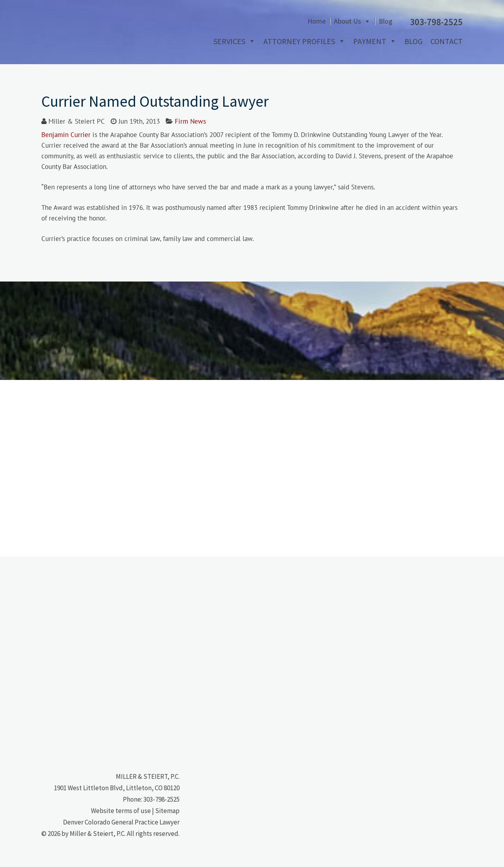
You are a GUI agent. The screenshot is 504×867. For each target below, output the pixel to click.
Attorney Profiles (299, 41)
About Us (347, 21)
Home (317, 21)
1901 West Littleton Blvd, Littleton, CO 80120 (117, 788)
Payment (370, 41)
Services (229, 41)
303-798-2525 (161, 799)
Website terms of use (121, 811)
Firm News (190, 121)
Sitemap (167, 811)
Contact (447, 41)
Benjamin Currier (66, 135)
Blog (386, 21)
